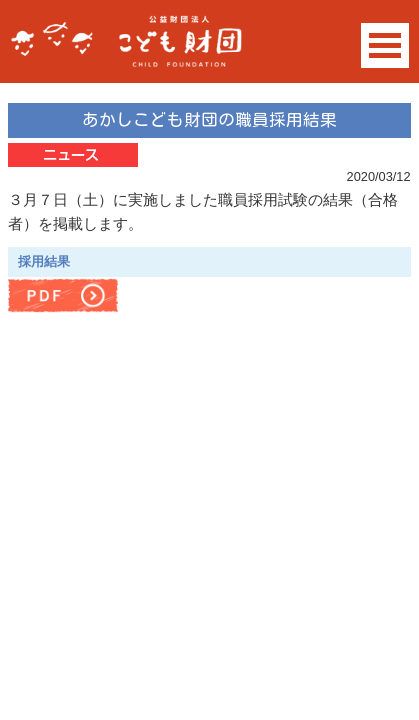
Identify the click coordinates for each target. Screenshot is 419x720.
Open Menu (385, 45)
